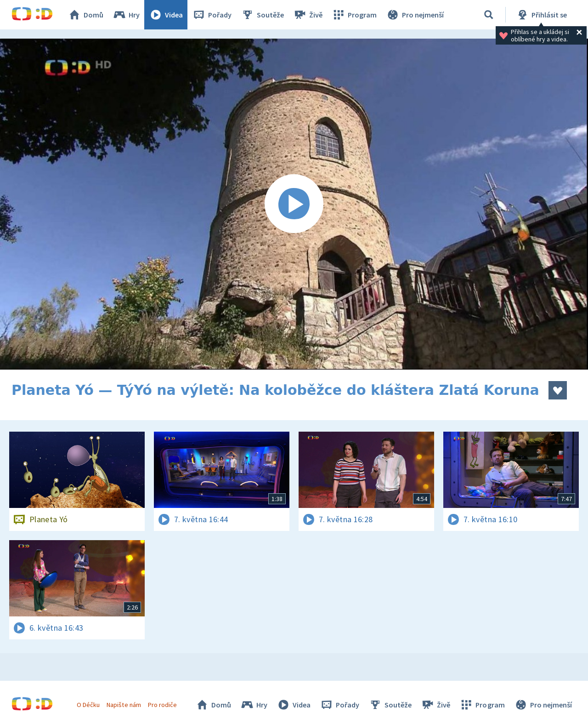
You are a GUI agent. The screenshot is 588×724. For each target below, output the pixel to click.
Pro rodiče (162, 705)
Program (354, 15)
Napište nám (124, 705)
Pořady (212, 15)
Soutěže (262, 15)
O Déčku (88, 705)
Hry (126, 15)
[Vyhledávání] (489, 15)
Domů (85, 15)
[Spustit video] (294, 204)
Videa (166, 15)
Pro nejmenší (415, 15)
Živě (308, 15)
